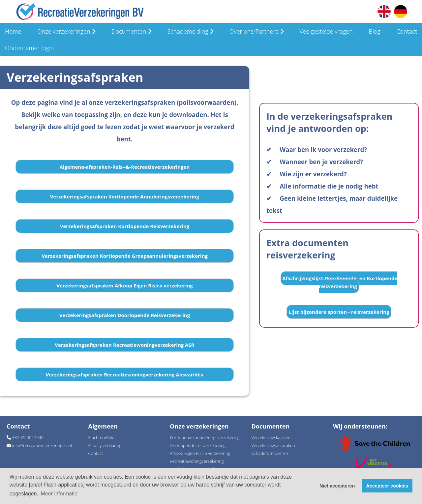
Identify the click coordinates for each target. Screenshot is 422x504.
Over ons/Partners (256, 31)
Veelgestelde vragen (326, 31)
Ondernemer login (30, 48)
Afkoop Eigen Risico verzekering (200, 453)
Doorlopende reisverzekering (198, 445)
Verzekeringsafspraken (273, 445)
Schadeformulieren (270, 453)
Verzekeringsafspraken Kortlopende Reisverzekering (125, 226)
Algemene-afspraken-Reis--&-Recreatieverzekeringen (125, 167)
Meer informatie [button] (59, 494)
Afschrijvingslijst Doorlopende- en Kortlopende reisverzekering (340, 282)
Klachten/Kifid (102, 437)
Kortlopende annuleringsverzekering (205, 437)
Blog (375, 31)
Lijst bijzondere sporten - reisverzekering (339, 312)
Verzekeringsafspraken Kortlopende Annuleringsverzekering (125, 196)
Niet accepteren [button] (337, 486)
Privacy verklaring (105, 445)
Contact (407, 31)
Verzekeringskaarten (271, 437)
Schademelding (190, 31)
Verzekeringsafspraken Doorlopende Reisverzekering (125, 315)
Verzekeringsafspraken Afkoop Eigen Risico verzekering (125, 285)
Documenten (131, 31)
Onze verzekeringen (66, 31)
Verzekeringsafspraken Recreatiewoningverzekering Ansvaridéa (125, 374)
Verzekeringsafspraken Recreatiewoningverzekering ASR (124, 345)
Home (13, 31)
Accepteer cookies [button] (387, 486)
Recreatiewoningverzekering (197, 461)
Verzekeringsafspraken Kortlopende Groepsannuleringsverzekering (125, 256)
